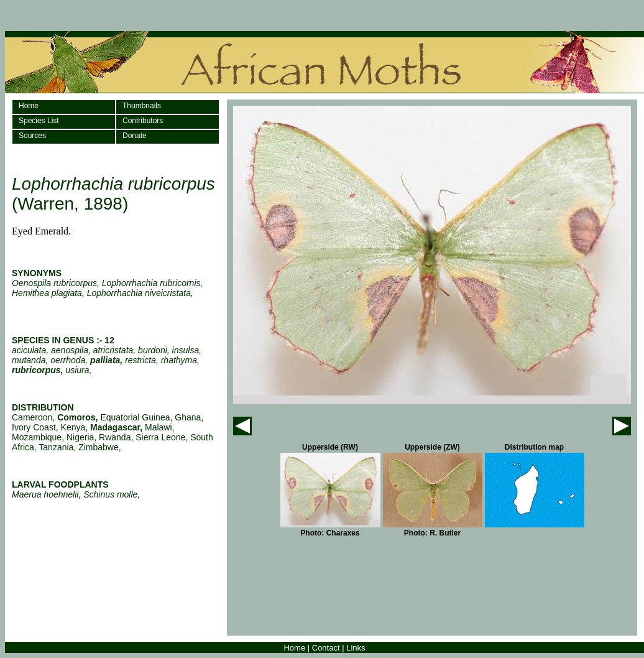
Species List (39, 121)
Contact (326, 648)
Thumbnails (142, 106)
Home (29, 106)
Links (356, 648)
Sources (32, 136)
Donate (135, 136)
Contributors (143, 121)
